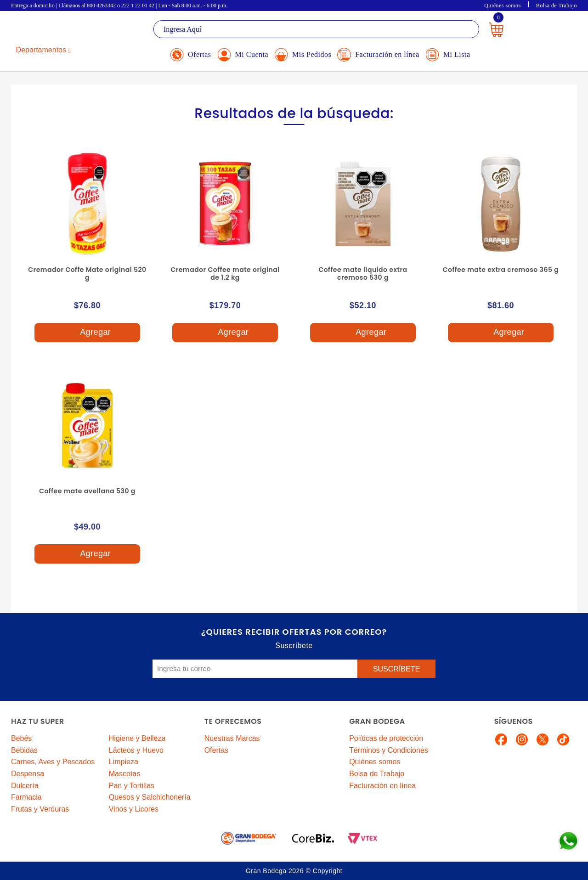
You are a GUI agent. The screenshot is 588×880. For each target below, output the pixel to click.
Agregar (87, 333)
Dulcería (25, 786)
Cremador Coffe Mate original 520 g (87, 274)
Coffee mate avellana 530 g (87, 491)
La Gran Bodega (52, 31)
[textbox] (316, 29)
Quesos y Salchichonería (150, 797)
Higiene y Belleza (137, 738)
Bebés (21, 738)
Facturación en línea (382, 786)
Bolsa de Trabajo (557, 6)
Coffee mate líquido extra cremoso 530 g (363, 274)
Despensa (28, 774)
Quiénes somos (503, 6)
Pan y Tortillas (132, 786)
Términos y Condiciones (389, 750)
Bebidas (24, 750)
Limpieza (124, 762)
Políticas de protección (386, 738)
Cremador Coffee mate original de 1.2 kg (225, 274)
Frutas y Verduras (40, 809)
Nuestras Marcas (232, 738)
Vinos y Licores (134, 809)
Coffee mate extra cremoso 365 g (501, 270)
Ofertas (216, 750)
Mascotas (124, 774)
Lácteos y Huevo (136, 750)
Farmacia (26, 797)
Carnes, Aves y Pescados (53, 762)
